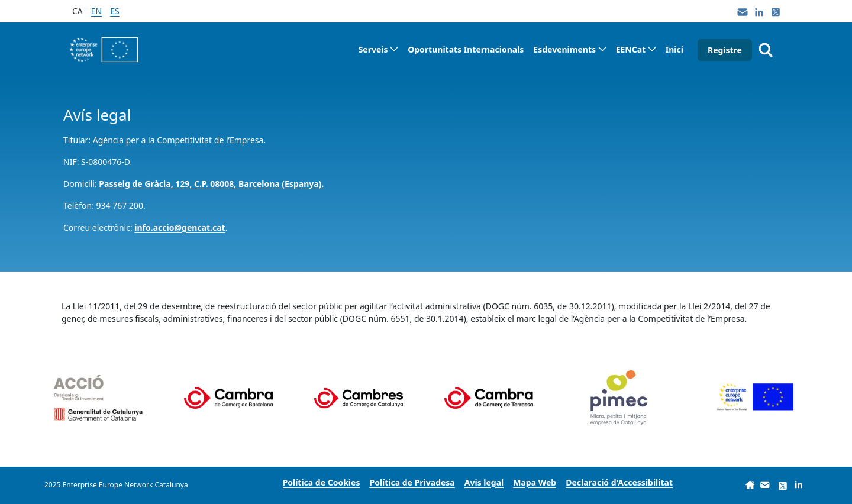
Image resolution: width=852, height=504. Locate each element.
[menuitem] (379, 49)
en (96, 11)
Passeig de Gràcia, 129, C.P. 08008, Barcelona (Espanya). (211, 184)
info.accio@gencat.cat (180, 227)
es (114, 11)
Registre (725, 50)
